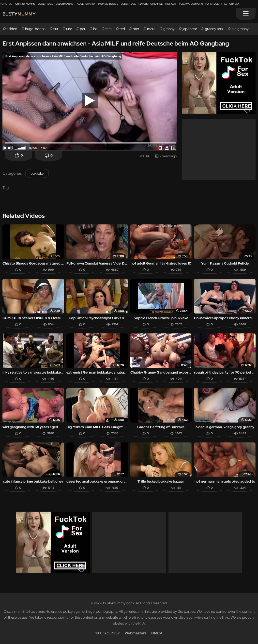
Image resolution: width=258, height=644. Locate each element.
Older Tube (45, 4)
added (12, 29)
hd (95, 29)
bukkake (37, 173)
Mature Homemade (151, 4)
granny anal (214, 29)
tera (108, 29)
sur (56, 29)
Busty (23, 15)
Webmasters (136, 633)
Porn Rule (212, 4)
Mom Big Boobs (108, 4)
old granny (240, 29)
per (83, 29)
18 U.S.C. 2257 (108, 633)
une (69, 29)
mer (136, 29)
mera (151, 29)
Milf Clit (171, 4)
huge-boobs (35, 29)
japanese (190, 29)
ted (122, 29)
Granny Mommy (25, 4)
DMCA (157, 633)
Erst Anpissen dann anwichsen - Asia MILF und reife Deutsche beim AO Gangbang (116, 43)
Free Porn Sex (230, 4)
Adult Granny (86, 4)
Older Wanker (65, 4)
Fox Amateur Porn (191, 4)
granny (169, 29)
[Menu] (246, 14)
